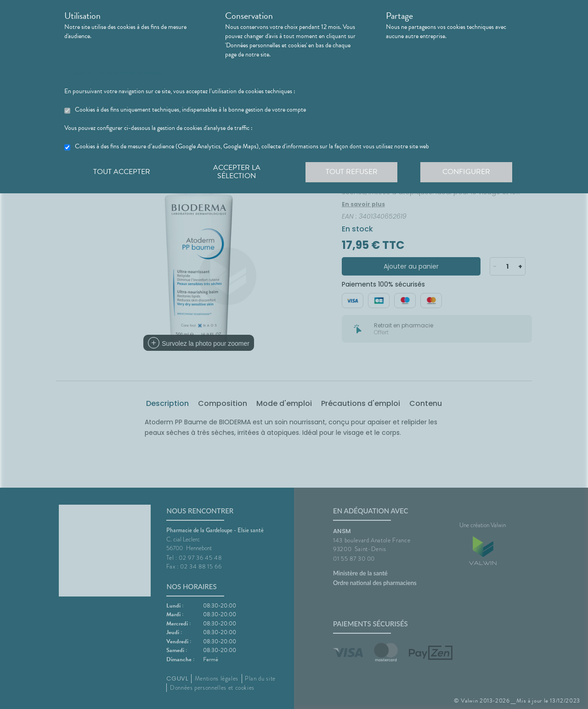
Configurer (466, 172)
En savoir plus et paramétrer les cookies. (114, 73)
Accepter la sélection (237, 172)
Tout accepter (122, 172)
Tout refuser (352, 172)
